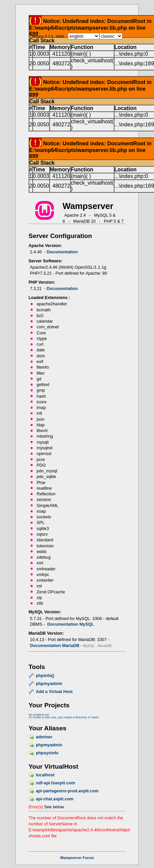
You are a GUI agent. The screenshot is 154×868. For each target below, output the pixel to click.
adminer (44, 737)
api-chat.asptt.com (55, 799)
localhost (45, 775)
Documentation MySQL (71, 624)
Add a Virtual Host (54, 691)
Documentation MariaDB (55, 645)
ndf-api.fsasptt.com (56, 783)
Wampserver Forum (77, 858)
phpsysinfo (47, 753)
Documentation (62, 252)
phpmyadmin (49, 683)
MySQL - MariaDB (97, 646)
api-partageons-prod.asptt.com (67, 791)
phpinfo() (45, 675)
